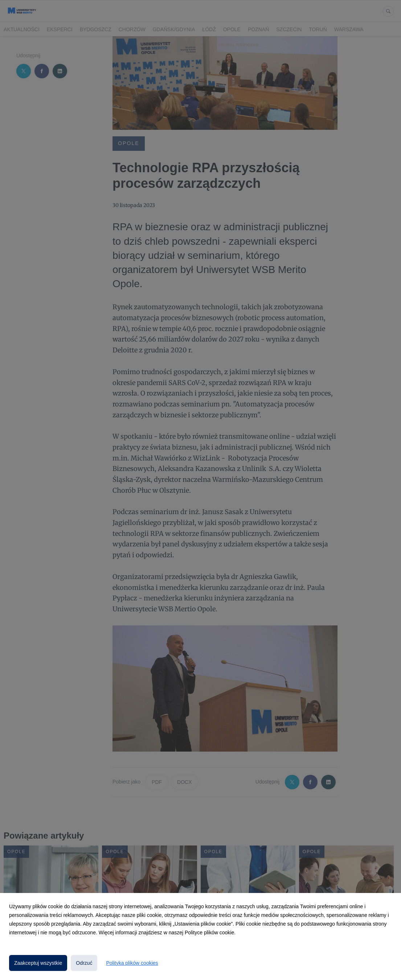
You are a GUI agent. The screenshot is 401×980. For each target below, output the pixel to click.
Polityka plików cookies (132, 963)
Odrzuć (84, 963)
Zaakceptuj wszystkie (38, 963)
